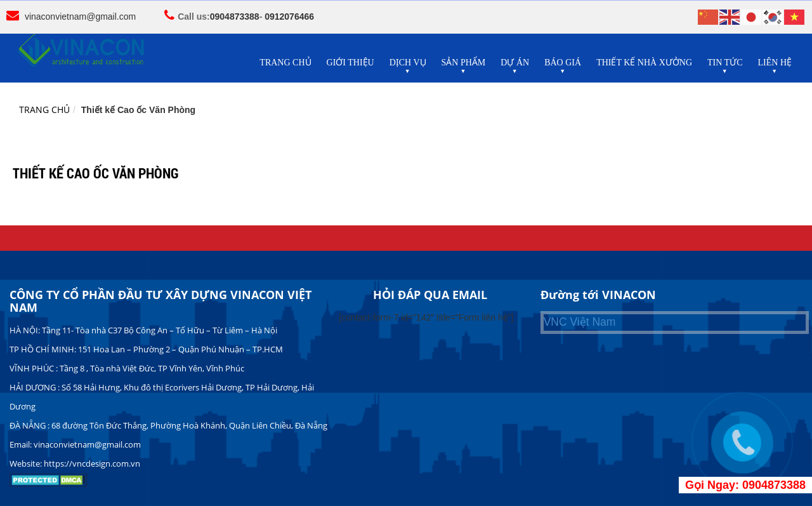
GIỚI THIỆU (350, 63)
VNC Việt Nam (580, 322)
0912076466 (289, 17)
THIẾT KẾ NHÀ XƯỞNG (644, 63)
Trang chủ (44, 110)
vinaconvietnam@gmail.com (80, 17)
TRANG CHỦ (285, 63)
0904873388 (235, 17)
